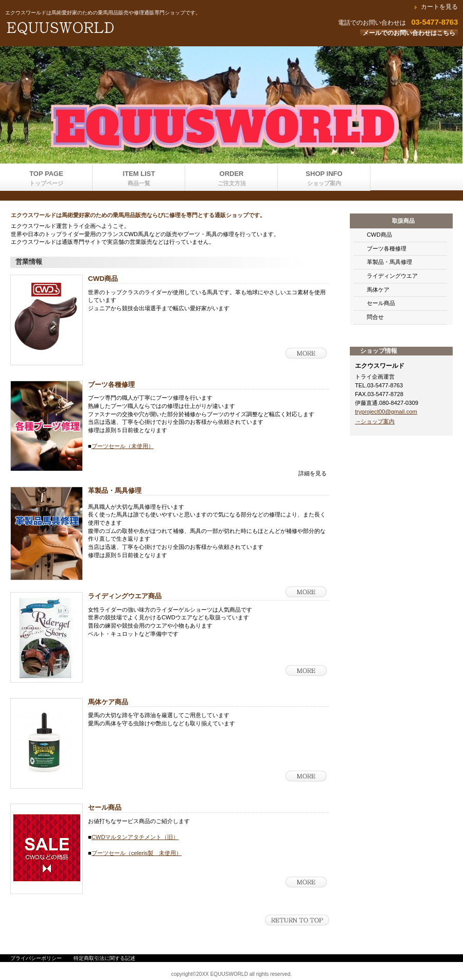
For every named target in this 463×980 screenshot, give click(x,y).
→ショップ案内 (375, 421)
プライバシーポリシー (36, 958)
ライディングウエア (392, 276)
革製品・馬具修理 (389, 262)
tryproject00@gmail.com (386, 412)
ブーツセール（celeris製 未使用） (137, 853)
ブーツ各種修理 (387, 248)
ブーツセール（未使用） (123, 446)
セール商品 (381, 303)
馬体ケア (378, 290)
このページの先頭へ (297, 920)
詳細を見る (306, 353)
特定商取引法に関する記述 (104, 958)
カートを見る (439, 7)
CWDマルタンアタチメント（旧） (135, 837)
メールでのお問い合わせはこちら (409, 33)
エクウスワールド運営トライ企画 (129, 28)
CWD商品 (379, 235)
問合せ (375, 317)
